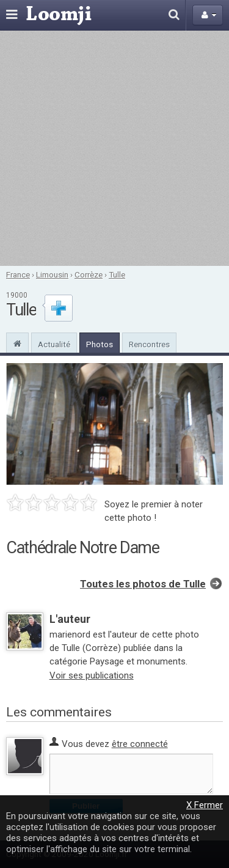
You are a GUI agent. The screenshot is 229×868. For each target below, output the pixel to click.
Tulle (117, 274)
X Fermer (205, 805)
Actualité (54, 344)
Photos (100, 344)
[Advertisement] (114, 148)
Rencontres (149, 344)
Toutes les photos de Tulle (143, 584)
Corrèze (89, 274)
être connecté (140, 744)
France (18, 274)
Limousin (52, 274)
